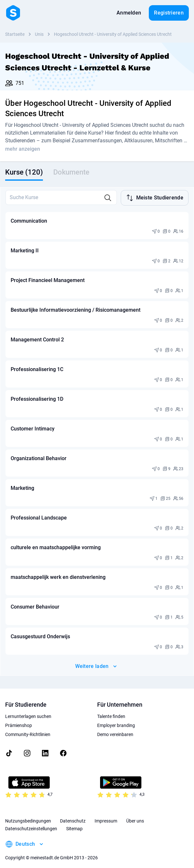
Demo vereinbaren (115, 729)
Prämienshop (19, 720)
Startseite (15, 34)
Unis (39, 34)
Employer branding (116, 720)
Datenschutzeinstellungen (31, 823)
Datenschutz (73, 815)
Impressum (106, 815)
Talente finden (111, 711)
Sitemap (74, 823)
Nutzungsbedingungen (28, 815)
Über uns (135, 815)
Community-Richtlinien (28, 729)
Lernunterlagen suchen (28, 711)
